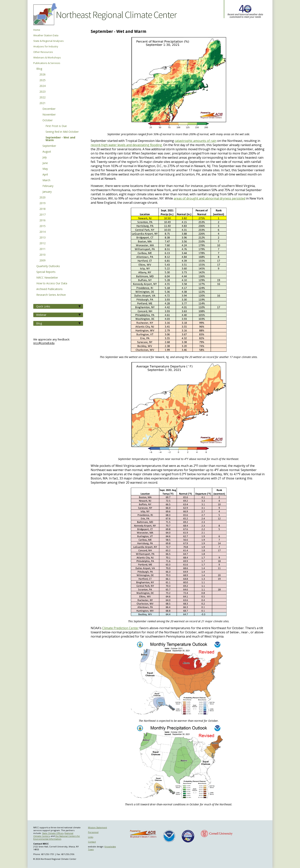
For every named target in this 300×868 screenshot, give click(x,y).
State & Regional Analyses (49, 41)
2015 (42, 226)
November (49, 115)
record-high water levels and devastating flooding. (127, 145)
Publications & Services (47, 63)
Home (37, 30)
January (47, 192)
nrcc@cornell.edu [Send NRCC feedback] (44, 343)
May (45, 169)
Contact (92, 842)
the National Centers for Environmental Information (57, 837)
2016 (42, 221)
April (45, 175)
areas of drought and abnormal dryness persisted (210, 198)
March (46, 180)
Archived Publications (49, 289)
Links (91, 837)
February (48, 186)
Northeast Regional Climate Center (104, 14)
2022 (42, 98)
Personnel (93, 832)
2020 (42, 198)
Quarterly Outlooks (48, 266)
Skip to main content (9, 0)
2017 (42, 215)
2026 (42, 75)
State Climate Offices (53, 833)
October (48, 120)
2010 (42, 255)
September (49, 146)
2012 (42, 243)
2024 (42, 86)
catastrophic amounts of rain (196, 141)
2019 (42, 203)
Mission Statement (97, 827)
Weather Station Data (46, 35)
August (47, 152)
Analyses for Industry (46, 46)
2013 (42, 238)
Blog (39, 69)
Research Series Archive (51, 295)
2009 (42, 261)
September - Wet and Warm (60, 139)
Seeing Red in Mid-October (62, 132)
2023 (42, 92)
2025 (42, 80)
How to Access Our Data (52, 284)
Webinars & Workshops (47, 58)
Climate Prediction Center (120, 628)
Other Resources (43, 52)
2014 (42, 232)
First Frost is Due (56, 126)
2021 (42, 103)
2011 (42, 249)
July (45, 158)
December (49, 109)
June (45, 163)
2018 (42, 209)
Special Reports (46, 272)
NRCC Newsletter (47, 278)
